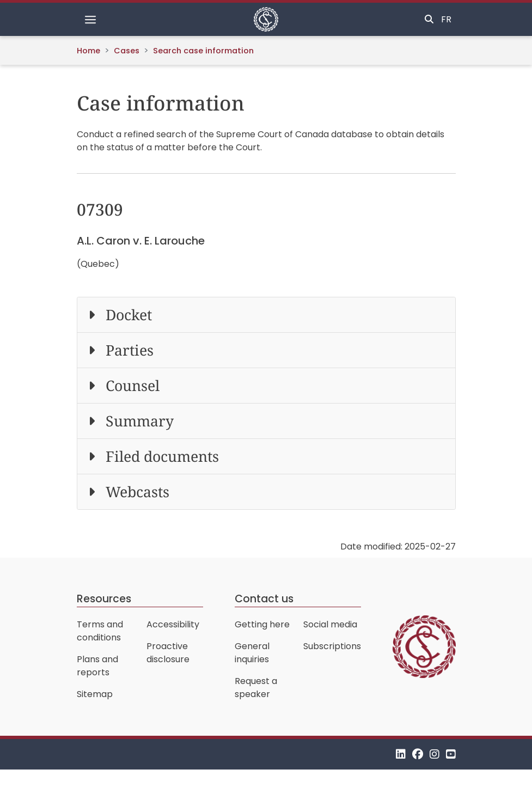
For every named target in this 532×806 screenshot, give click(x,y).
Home (88, 51)
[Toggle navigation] (90, 20)
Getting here (262, 624)
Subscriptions (332, 646)
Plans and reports (97, 666)
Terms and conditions (100, 631)
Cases (127, 51)
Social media (330, 624)
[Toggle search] (429, 20)
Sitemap (95, 694)
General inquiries (252, 653)
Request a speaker (256, 688)
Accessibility (173, 624)
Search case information (203, 51)
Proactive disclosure (168, 653)
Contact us (264, 599)
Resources (104, 599)
